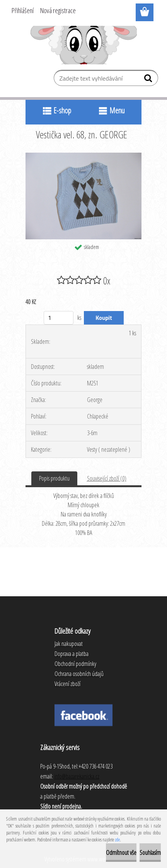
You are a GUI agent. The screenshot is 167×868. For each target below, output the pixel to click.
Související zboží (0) (107, 478)
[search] (149, 80)
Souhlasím (150, 853)
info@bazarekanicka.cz (77, 776)
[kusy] (59, 318)
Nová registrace (58, 10)
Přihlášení (23, 10)
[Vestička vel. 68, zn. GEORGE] (83, 156)
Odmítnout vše (121, 853)
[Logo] (84, 45)
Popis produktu (54, 478)
